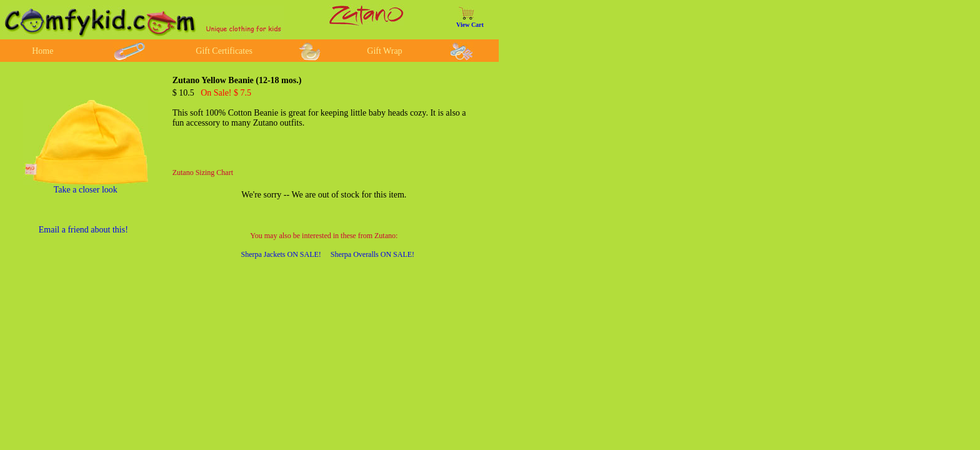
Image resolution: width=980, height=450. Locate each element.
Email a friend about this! (83, 230)
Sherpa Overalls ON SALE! (372, 254)
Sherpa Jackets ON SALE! (281, 254)
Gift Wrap (384, 51)
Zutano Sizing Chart (203, 172)
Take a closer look (86, 190)
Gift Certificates (224, 51)
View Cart (470, 25)
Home (42, 51)
